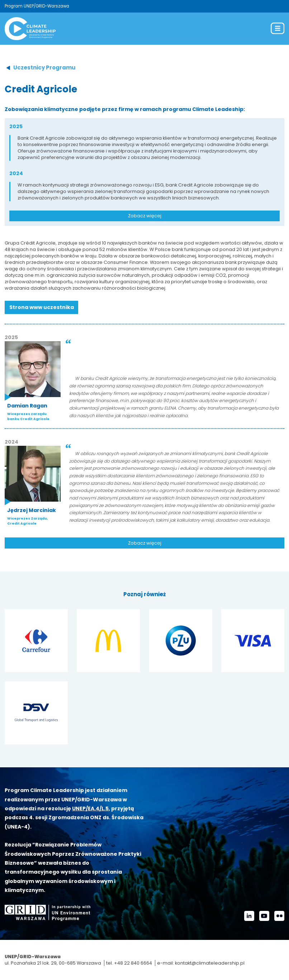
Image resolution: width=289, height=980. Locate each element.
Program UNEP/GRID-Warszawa (37, 6)
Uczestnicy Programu (44, 67)
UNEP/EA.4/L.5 (90, 808)
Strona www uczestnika (42, 307)
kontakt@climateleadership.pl (210, 963)
